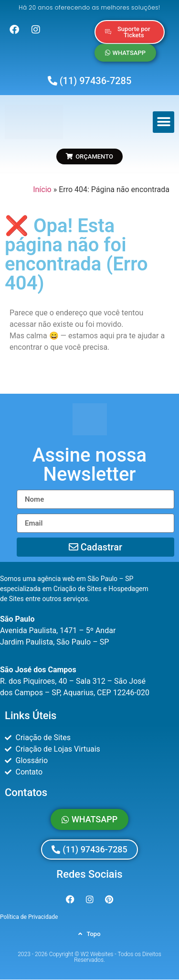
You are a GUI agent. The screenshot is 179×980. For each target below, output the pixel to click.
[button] (163, 122)
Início (42, 189)
